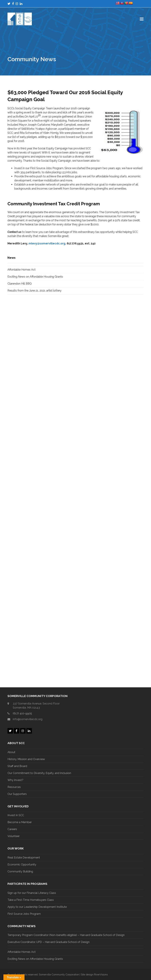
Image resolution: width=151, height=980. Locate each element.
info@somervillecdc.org (28, 719)
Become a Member (20, 822)
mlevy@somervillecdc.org (47, 243)
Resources (14, 787)
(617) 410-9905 (22, 713)
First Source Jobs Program (24, 914)
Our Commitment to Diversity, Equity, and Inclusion (39, 773)
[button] (142, 19)
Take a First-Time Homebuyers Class (31, 900)
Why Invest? (15, 780)
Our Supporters (17, 794)
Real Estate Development (24, 858)
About (11, 752)
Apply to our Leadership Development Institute (37, 907)
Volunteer (14, 836)
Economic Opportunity (22, 865)
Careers (12, 829)
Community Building (20, 871)
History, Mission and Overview (26, 759)
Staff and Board (17, 766)
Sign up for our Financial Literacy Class (32, 893)
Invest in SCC (16, 815)
